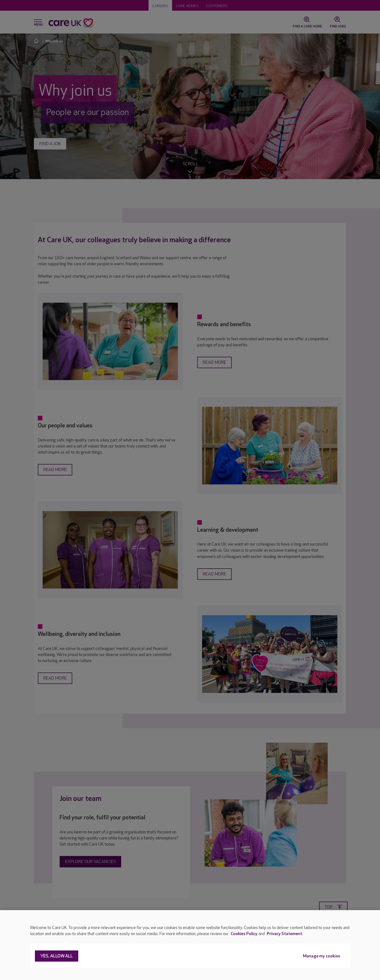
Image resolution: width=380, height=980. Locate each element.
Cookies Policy (244, 934)
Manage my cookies (322, 956)
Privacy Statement (285, 934)
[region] (190, 945)
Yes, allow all (57, 956)
